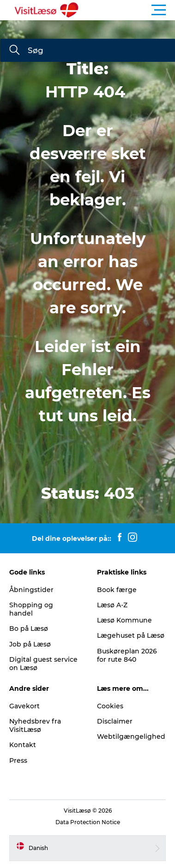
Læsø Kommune (124, 620)
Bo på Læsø (29, 629)
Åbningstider (31, 590)
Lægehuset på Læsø (131, 635)
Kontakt (23, 745)
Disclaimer (115, 721)
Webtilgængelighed (131, 736)
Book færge (117, 590)
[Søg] (14, 51)
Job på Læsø (30, 644)
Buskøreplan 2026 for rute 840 (127, 655)
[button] (129, 10)
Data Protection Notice (88, 822)
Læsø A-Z (112, 605)
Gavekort (24, 706)
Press (18, 760)
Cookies (110, 706)
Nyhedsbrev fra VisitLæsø (35, 725)
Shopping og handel (31, 609)
